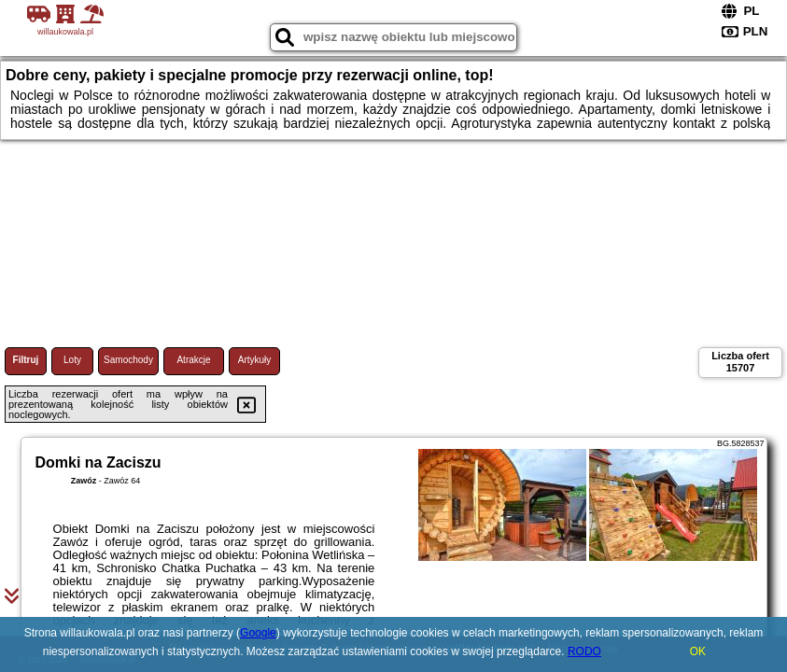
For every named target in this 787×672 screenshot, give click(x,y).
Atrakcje (193, 360)
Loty (72, 360)
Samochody (128, 360)
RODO (584, 651)
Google (258, 633)
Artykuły (255, 360)
